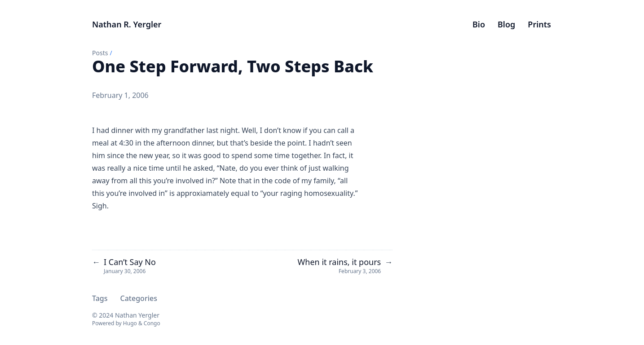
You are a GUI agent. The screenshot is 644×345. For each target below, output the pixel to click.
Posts (100, 53)
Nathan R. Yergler (127, 24)
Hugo (130, 323)
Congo (152, 323)
